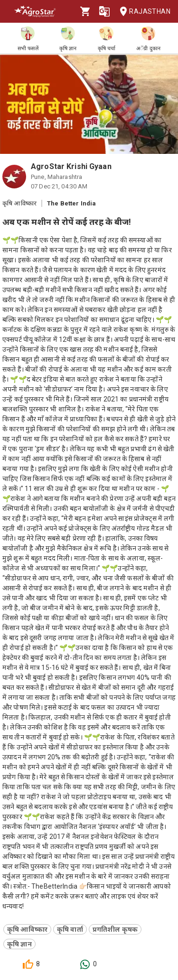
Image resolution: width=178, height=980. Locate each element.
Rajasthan (142, 12)
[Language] (104, 11)
